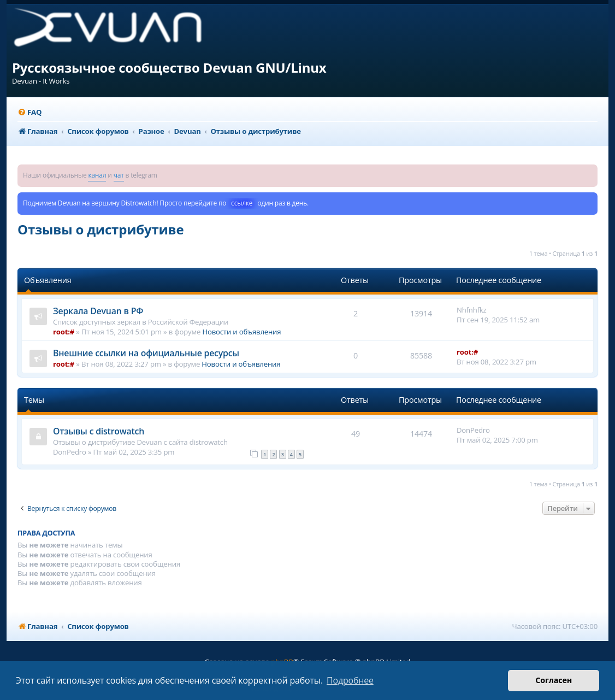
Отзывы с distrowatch (99, 431)
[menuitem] (29, 112)
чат (119, 175)
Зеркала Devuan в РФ (98, 311)
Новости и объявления (241, 332)
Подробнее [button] (350, 680)
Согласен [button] (554, 680)
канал (97, 175)
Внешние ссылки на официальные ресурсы (146, 353)
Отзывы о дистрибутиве (100, 229)
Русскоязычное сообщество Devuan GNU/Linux (169, 67)
